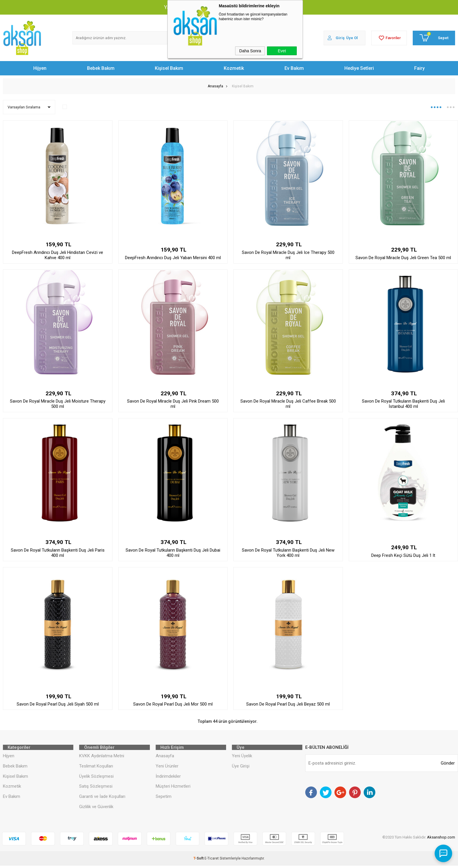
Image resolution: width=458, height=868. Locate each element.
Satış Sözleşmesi (96, 789)
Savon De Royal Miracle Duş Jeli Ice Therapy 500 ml (288, 255)
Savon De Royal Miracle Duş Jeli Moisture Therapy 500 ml (58, 404)
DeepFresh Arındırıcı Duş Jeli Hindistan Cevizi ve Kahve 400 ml (58, 255)
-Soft (199, 861)
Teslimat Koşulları (96, 768)
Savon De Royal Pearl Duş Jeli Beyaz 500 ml (288, 704)
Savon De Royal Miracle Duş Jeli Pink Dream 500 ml (173, 404)
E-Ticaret (212, 861)
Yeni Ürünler (167, 768)
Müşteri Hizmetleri (173, 789)
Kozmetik (234, 68)
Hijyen (40, 68)
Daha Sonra (250, 51)
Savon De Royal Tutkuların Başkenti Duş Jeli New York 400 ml (288, 553)
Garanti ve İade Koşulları (102, 799)
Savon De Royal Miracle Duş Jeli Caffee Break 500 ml (288, 404)
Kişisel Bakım (169, 68)
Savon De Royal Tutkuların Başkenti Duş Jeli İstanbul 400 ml (403, 404)
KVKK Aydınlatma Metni (102, 758)
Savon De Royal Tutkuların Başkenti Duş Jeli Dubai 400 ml (173, 553)
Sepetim (164, 799)
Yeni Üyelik (242, 758)
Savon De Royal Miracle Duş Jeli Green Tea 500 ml (403, 258)
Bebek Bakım (101, 68)
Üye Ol (352, 38)
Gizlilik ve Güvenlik (96, 809)
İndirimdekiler (168, 778)
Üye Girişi (241, 768)
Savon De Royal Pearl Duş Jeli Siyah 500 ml (58, 704)
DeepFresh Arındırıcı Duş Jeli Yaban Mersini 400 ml (173, 258)
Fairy (419, 68)
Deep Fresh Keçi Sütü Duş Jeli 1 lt (403, 555)
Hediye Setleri (359, 68)
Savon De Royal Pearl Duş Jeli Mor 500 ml (173, 704)
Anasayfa (165, 758)
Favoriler (389, 38)
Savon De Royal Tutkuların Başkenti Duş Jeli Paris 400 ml (58, 553)
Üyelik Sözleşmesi (96, 778)
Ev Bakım (294, 68)
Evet (282, 51)
